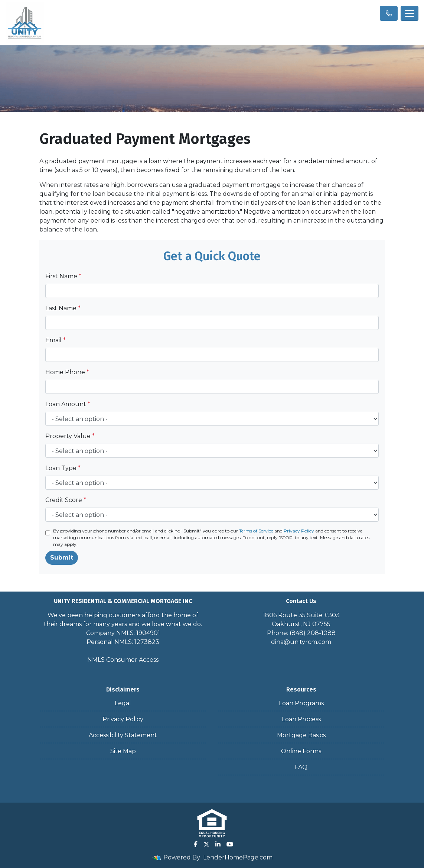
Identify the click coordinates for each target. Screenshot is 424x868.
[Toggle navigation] (410, 13)
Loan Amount (68, 404)
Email (56, 340)
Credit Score (66, 500)
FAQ (301, 767)
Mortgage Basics (301, 735)
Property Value (70, 436)
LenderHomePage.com (238, 857)
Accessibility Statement (123, 735)
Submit (62, 558)
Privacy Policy (299, 531)
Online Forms (301, 751)
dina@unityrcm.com (301, 642)
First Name (63, 276)
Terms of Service (256, 531)
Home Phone (67, 372)
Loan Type (63, 468)
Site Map (123, 751)
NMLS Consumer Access (123, 660)
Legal (123, 703)
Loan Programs (301, 703)
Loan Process (301, 719)
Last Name (63, 308)
